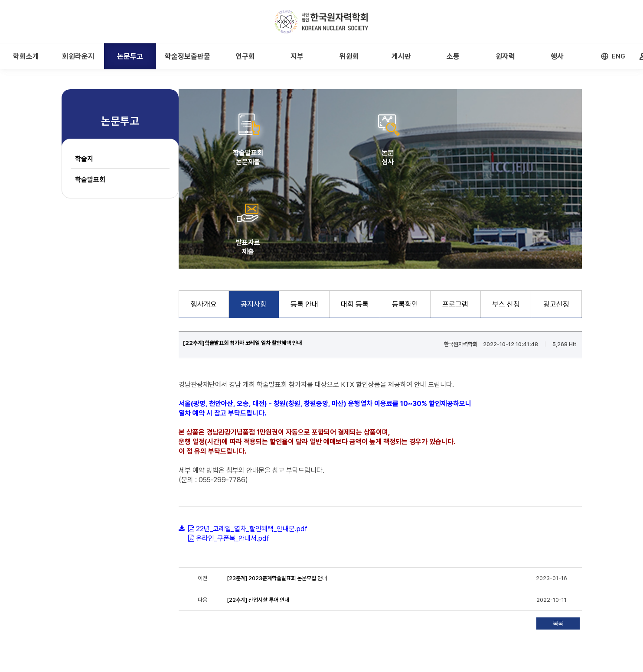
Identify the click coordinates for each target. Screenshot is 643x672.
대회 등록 (355, 214)
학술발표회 (90, 180)
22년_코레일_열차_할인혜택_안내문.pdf (252, 439)
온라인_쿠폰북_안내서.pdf (233, 449)
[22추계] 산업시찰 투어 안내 (258, 510)
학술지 (84, 159)
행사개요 (204, 214)
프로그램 (455, 214)
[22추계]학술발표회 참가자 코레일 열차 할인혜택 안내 (242, 253)
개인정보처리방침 (159, 610)
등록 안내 (304, 214)
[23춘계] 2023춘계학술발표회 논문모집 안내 (277, 489)
